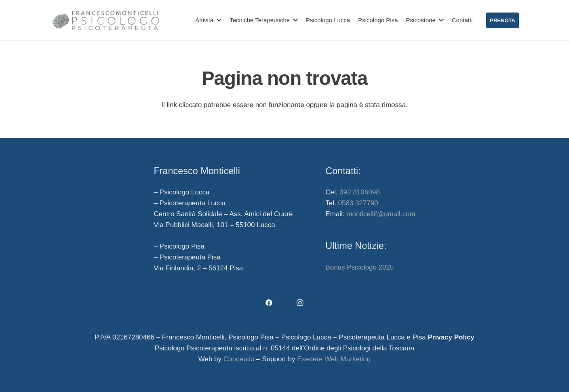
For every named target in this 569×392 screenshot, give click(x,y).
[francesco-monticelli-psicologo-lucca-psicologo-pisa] (106, 20)
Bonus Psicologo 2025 (359, 267)
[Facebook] (269, 303)
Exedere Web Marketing (334, 359)
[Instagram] (300, 303)
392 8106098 (359, 192)
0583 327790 (358, 203)
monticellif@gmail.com (381, 214)
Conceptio (239, 359)
